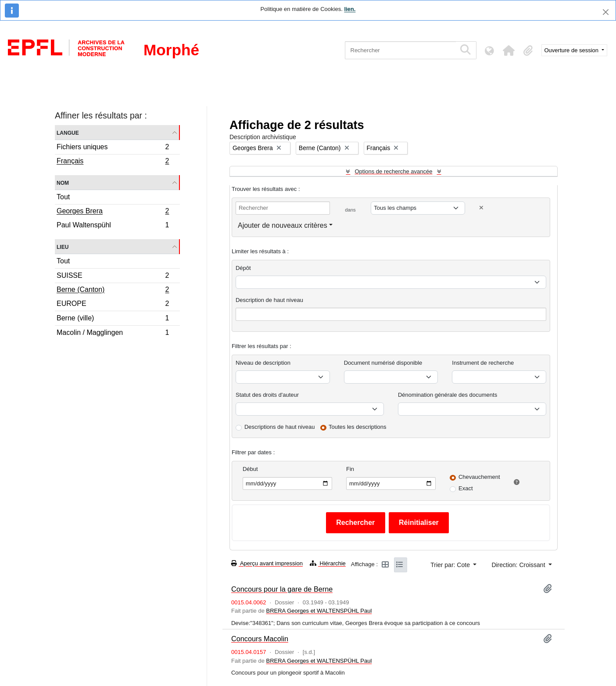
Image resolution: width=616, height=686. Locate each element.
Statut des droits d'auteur (267, 395)
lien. (350, 9)
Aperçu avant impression (267, 563)
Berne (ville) (113, 319)
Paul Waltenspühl (113, 226)
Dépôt (243, 268)
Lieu (63, 246)
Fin (350, 469)
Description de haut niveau (269, 300)
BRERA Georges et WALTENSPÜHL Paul (319, 611)
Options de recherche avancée (393, 171)
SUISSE (113, 277)
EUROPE (113, 305)
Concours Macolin (260, 639)
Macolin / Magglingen (113, 334)
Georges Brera (113, 212)
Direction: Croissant (519, 565)
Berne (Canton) (113, 291)
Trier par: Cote (451, 565)
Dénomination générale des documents (448, 395)
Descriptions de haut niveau (279, 427)
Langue (68, 132)
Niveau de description (263, 363)
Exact (466, 488)
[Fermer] (606, 12)
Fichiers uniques (113, 148)
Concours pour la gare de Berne (282, 589)
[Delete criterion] (481, 208)
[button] (509, 50)
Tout (63, 197)
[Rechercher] (400, 50)
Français (113, 162)
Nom (63, 182)
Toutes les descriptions (358, 427)
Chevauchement (479, 477)
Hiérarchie (328, 563)
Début (250, 469)
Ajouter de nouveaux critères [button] (283, 225)
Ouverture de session (572, 50)
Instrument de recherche (483, 363)
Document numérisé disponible (383, 363)
